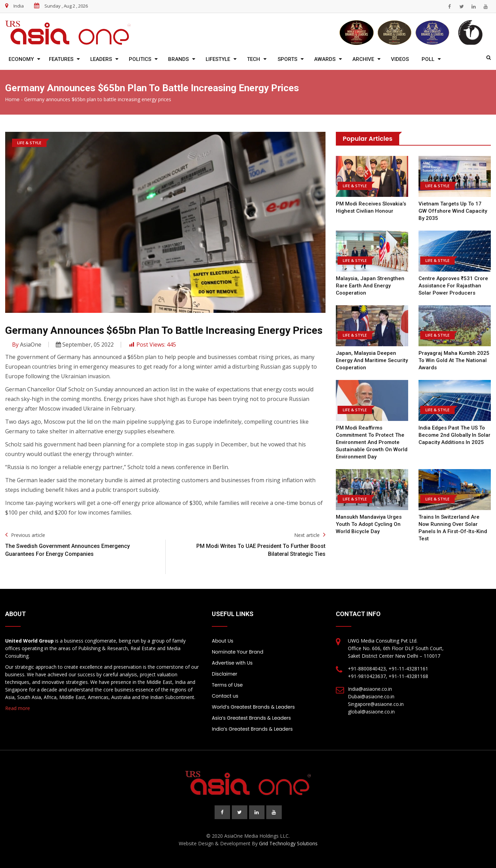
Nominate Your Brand (237, 652)
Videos (400, 59)
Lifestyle (218, 59)
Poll (428, 59)
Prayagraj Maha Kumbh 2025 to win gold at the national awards (454, 360)
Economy (21, 59)
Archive (363, 59)
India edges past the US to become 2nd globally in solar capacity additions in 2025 (454, 435)
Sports (287, 59)
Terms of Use (227, 685)
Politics (140, 59)
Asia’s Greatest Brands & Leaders (251, 718)
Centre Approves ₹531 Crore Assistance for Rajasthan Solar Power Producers (453, 286)
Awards (325, 59)
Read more (18, 708)
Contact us (225, 696)
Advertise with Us (232, 663)
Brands (178, 59)
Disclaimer (225, 674)
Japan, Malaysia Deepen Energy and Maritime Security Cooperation (372, 360)
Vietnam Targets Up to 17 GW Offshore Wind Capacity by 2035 (453, 211)
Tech (254, 59)
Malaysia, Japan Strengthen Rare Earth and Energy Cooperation (370, 286)
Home (12, 99)
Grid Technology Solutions (288, 843)
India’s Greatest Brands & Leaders (252, 729)
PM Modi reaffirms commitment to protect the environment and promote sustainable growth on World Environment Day (372, 442)
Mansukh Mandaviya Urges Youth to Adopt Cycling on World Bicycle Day (369, 524)
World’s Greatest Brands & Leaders (253, 707)
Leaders (101, 59)
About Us (223, 641)
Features (61, 59)
